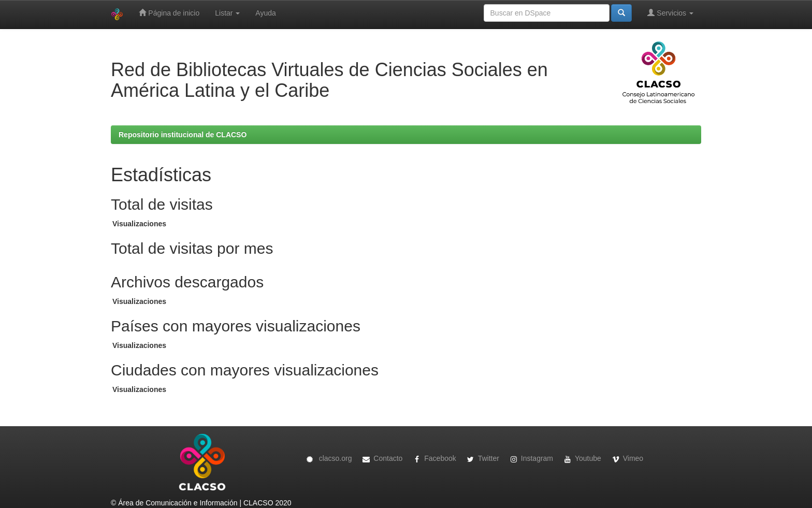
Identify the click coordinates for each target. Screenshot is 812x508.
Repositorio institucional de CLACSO (183, 135)
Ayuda (265, 13)
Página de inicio (169, 13)
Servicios (670, 13)
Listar (227, 13)
